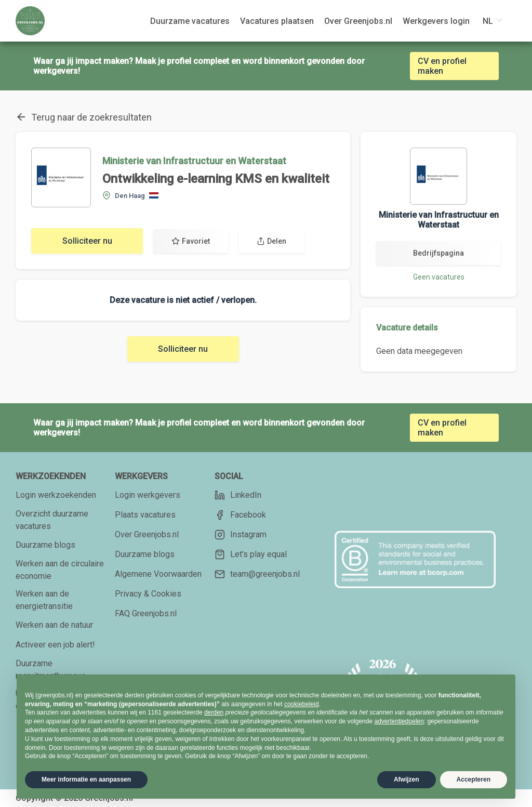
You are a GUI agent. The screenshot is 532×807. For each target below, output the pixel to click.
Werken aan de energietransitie (44, 600)
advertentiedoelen (399, 721)
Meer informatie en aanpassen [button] (86, 779)
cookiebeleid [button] (302, 704)
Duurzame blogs (45, 545)
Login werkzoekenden (56, 495)
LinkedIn (238, 495)
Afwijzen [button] (407, 779)
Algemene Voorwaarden (158, 574)
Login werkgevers (148, 495)
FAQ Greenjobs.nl (146, 613)
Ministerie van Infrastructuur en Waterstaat (194, 161)
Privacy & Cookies (148, 594)
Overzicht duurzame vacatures (52, 520)
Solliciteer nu (87, 241)
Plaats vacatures (145, 515)
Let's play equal (251, 554)
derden (214, 712)
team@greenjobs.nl (257, 574)
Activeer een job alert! (55, 645)
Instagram (241, 535)
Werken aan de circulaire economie (60, 570)
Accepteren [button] (474, 779)
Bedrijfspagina (438, 253)
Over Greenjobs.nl (147, 534)
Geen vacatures (439, 277)
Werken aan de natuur (54, 625)
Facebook (240, 515)
